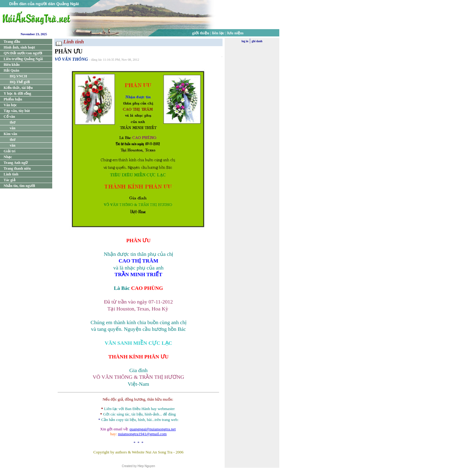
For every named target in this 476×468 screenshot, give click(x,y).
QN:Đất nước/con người (23, 53)
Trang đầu (12, 42)
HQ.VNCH (18, 76)
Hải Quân (11, 70)
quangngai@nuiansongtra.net (152, 429)
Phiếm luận (13, 99)
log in (245, 41)
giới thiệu (201, 33)
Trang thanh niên (17, 168)
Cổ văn (9, 117)
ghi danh (257, 41)
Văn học (10, 105)
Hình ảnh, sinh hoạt (19, 47)
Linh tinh (11, 174)
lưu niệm (236, 33)
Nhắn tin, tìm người (19, 186)
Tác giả (10, 180)
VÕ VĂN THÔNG (71, 59)
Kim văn (10, 134)
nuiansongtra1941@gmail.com (142, 434)
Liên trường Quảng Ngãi (23, 59)
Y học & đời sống (17, 93)
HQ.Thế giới (20, 82)
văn (13, 128)
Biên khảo (12, 65)
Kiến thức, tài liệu (18, 88)
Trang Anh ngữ (16, 163)
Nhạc (8, 157)
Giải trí (10, 151)
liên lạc (218, 33)
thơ (12, 122)
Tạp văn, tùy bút (17, 111)
